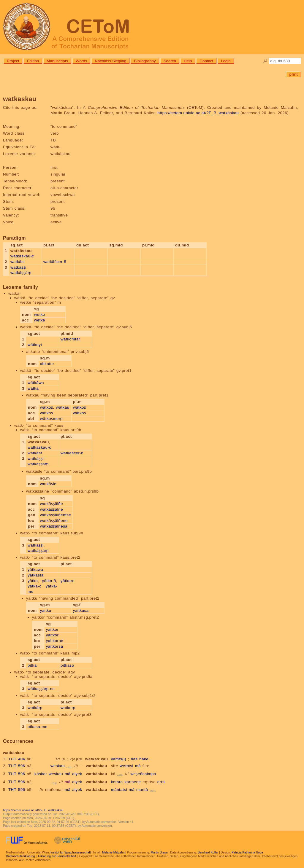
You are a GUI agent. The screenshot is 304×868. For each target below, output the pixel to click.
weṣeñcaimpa (143, 774)
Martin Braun (159, 852)
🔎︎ (265, 61)
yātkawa (35, 570)
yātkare (68, 581)
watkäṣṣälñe (52, 504)
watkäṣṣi (18, 267)
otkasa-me (38, 727)
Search (170, 61)
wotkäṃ (35, 708)
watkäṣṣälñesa (54, 526)
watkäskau (96, 766)
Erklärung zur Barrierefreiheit (57, 856)
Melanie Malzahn (113, 852)
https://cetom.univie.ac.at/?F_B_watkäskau (198, 113)
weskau (58, 766)
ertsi (161, 782)
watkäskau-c (22, 256)
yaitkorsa (55, 646)
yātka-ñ (49, 581)
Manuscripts (57, 61)
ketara (117, 782)
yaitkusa (81, 610)
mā (138, 766)
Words (81, 61)
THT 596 (17, 766)
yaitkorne (55, 641)
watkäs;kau (97, 759)
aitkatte (47, 364)
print (294, 74)
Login (226, 61)
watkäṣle (48, 484)
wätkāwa (36, 383)
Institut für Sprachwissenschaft (71, 852)
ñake (144, 759)
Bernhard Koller (208, 852)
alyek (77, 774)
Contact (206, 61)
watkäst (18, 262)
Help (188, 61)
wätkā (33, 388)
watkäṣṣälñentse (56, 515)
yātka (33, 581)
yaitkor (52, 629)
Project (13, 61)
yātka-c (34, 586)
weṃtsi (127, 766)
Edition (33, 61)
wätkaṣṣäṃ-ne (41, 689)
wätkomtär (70, 339)
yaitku (46, 610)
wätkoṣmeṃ (51, 419)
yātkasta (36, 575)
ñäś (134, 759)
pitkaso (67, 665)
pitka (32, 665)
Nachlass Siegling (110, 61)
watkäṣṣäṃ (21, 273)
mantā (142, 790)
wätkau (62, 407)
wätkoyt (35, 345)
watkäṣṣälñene (54, 521)
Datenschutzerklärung (20, 856)
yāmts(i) (119, 759)
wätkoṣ (47, 407)
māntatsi (119, 790)
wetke (40, 314)
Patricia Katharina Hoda (247, 852)
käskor (41, 774)
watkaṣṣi (36, 545)
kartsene (133, 782)
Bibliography (145, 61)
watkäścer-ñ (55, 262)
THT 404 (17, 759)
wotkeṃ (68, 708)
